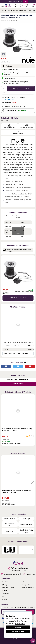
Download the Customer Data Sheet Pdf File (17, 250)
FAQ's (4, 596)
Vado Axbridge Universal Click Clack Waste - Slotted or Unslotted (17, 491)
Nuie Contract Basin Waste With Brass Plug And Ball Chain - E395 (17, 430)
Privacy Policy (26, 585)
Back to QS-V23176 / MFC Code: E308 (16, 354)
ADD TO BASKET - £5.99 (21, 89)
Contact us (5, 594)
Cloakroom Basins (26, 524)
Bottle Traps (10, 531)
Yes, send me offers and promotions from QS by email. (19, 607)
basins (7, 170)
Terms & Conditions (28, 588)
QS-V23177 (6, 350)
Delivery (24, 582)
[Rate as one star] (20, 380)
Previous (3, 481)
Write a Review (18, 384)
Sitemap (4, 591)
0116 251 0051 (29, 574)
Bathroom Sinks (10, 519)
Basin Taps (26, 519)
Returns (4, 599)
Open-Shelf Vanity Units (10, 524)
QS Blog (4, 585)
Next (32, 40)
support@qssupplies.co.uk (11, 574)
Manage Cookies (18, 631)
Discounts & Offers (8, 588)
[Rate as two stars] (21, 380)
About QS (5, 582)
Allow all (18, 627)
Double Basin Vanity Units (26, 531)
